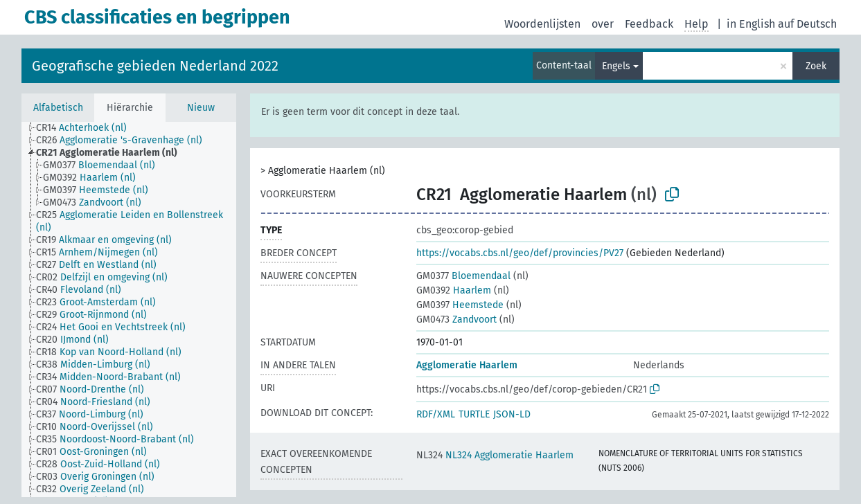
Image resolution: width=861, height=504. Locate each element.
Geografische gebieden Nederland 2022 (155, 66)
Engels (616, 66)
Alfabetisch (58, 108)
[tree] (129, 309)
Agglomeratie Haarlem (467, 365)
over (603, 24)
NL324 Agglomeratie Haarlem (495, 455)
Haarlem (454, 290)
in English (751, 24)
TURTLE (474, 414)
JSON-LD (512, 414)
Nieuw (201, 108)
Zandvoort (456, 319)
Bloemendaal (463, 276)
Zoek (816, 66)
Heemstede (460, 305)
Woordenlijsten (542, 24)
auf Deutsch (807, 24)
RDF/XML (436, 414)
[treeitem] (87, 128)
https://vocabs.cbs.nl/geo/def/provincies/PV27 (520, 253)
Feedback (649, 24)
